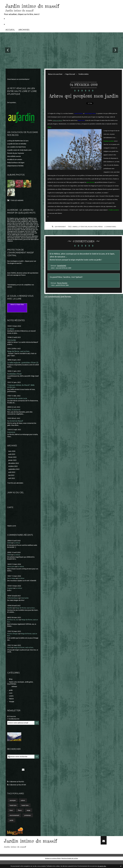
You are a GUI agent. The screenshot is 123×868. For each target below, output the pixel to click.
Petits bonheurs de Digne (17, 163)
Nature (12, 705)
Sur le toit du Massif (15, 425)
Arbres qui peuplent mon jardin (84, 99)
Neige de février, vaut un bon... (20, 352)
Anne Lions (11, 571)
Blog (11, 684)
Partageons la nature (16, 24)
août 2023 (12, 458)
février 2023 (13, 461)
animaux (15, 692)
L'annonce (11, 436)
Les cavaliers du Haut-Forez (17, 147)
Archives (24, 30)
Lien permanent (58, 233)
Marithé (10, 613)
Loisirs (12, 702)
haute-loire (26, 812)
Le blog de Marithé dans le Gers (19, 141)
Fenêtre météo (87, 74)
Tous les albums (17, 201)
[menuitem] (10, 30)
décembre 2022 (14, 468)
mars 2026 (12, 455)
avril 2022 (12, 483)
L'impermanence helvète (17, 166)
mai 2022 (12, 480)
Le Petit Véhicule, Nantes (17, 19)
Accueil (10, 30)
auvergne (13, 807)
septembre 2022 (14, 474)
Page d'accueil (72, 74)
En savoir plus (102, 866)
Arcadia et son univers (15, 160)
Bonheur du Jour (13, 624)
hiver (11, 818)
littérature (83, 233)
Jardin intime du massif (41, 5)
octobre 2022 (13, 471)
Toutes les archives (16, 488)
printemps (29, 823)
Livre (11, 699)
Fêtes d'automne (14, 413)
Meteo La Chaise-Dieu (17, 305)
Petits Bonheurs (13, 603)
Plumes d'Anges (13, 638)
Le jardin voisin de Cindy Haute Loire (21, 150)
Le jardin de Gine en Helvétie (18, 144)
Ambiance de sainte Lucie (18, 402)
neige (30, 818)
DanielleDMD (62, 273)
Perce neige (12, 583)
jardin (11, 696)
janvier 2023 (13, 464)
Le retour (11, 329)
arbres (75, 233)
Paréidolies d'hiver (15, 377)
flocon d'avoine (63, 292)
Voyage (12, 708)
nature (24, 807)
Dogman (10, 593)
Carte (11, 512)
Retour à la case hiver (56, 74)
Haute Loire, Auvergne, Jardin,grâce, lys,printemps (21, 688)
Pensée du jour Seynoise (16, 153)
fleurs (21, 818)
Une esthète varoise (15, 157)
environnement (15, 823)
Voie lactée (12, 341)
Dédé (9, 548)
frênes (101, 233)
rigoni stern (93, 233)
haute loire (13, 812)
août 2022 (12, 477)
